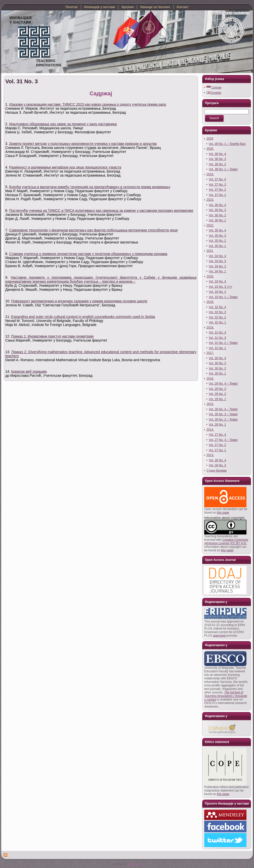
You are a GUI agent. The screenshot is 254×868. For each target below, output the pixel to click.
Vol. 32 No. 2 (217, 317)
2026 (210, 139)
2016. (210, 379)
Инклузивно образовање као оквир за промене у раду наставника (63, 124)
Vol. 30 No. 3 (217, 363)
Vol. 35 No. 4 (217, 230)
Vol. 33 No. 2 (217, 292)
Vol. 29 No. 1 (217, 399)
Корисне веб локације (29, 371)
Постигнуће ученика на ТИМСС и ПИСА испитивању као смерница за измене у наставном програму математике (101, 211)
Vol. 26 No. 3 (217, 465)
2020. (210, 276)
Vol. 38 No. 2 (217, 164)
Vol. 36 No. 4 (217, 205)
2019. (210, 302)
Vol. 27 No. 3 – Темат (223, 440)
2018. (210, 327)
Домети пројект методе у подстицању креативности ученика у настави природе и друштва (83, 144)
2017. (210, 353)
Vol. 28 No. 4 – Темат (223, 409)
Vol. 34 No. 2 (217, 266)
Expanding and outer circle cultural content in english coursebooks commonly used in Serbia (83, 317)
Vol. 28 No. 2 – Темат (223, 420)
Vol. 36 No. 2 (217, 215)
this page (223, 513)
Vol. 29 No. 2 (217, 394)
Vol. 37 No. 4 (217, 179)
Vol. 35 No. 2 (217, 241)
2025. (210, 149)
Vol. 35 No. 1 (217, 246)
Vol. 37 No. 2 (217, 190)
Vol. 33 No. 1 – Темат (223, 297)
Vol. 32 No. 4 (217, 307)
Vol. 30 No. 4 (217, 358)
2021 (210, 251)
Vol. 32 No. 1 (217, 322)
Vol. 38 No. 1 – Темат (223, 169)
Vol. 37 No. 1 (217, 195)
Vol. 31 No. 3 (22, 81)
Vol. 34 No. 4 (217, 256)
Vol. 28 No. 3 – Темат (223, 414)
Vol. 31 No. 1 (217, 348)
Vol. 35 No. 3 (217, 236)
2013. (210, 455)
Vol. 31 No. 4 (217, 333)
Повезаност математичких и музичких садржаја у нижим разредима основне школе (79, 301)
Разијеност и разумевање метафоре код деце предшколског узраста (65, 167)
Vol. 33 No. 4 (217, 281)
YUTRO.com (134, 864)
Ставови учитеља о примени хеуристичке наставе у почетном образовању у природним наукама (88, 254)
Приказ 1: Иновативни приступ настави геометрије (52, 336)
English (214, 93)
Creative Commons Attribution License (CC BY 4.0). (226, 542)
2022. (210, 225)
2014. (210, 430)
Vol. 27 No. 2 (217, 445)
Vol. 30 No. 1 (217, 374)
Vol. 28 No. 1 (217, 425)
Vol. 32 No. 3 (217, 312)
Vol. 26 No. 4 (217, 460)
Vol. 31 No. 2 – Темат (223, 343)
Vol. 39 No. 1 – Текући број (227, 144)
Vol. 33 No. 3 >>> (220, 287)
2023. (210, 200)
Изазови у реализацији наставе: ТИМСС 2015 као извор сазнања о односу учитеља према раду (88, 104)
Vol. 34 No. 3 (217, 261)
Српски (214, 88)
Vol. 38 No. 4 (217, 154)
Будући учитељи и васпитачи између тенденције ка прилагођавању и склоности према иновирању (90, 187)
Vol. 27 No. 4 (217, 435)
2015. (210, 404)
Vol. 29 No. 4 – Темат (223, 384)
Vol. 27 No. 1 (217, 450)
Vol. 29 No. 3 (217, 389)
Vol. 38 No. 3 (217, 159)
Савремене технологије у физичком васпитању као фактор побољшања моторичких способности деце (94, 230)
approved (219, 636)
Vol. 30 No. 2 (217, 368)
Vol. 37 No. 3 (217, 185)
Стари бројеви (217, 471)
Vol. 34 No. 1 (217, 271)
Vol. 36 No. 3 (217, 210)
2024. (210, 174)
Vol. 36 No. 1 (217, 220)
